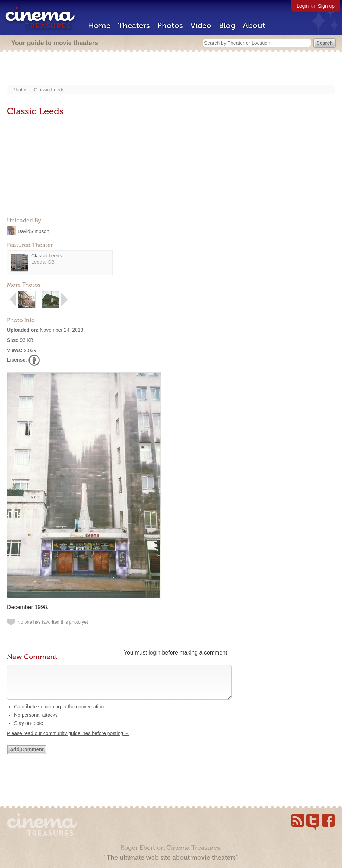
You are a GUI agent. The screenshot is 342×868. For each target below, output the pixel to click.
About (254, 25)
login (154, 653)
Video (201, 25)
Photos (170, 25)
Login (303, 6)
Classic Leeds (49, 90)
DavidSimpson (33, 231)
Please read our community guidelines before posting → (68, 740)
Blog (227, 25)
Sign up (326, 6)
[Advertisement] (171, 69)
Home (99, 25)
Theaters (134, 25)
